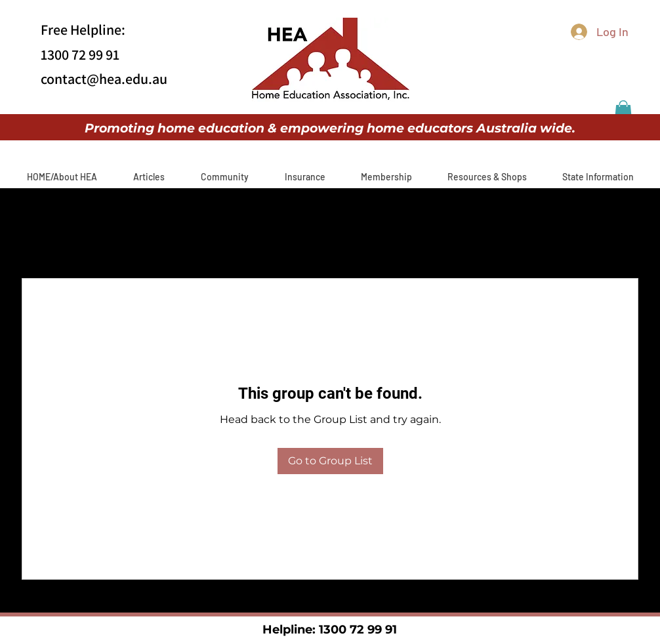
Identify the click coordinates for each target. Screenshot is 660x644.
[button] (623, 111)
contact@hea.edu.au (104, 79)
